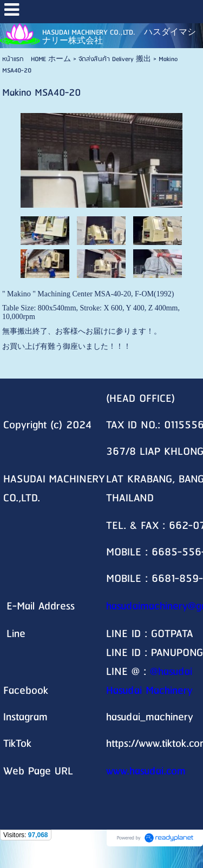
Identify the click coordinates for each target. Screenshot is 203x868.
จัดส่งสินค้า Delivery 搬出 (115, 59)
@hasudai (171, 672)
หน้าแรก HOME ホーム (37, 59)
